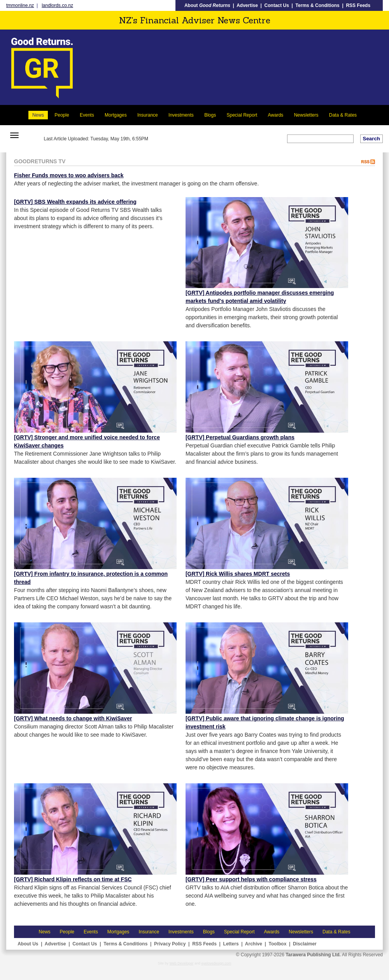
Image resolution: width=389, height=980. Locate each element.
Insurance (148, 115)
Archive (254, 944)
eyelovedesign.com (216, 963)
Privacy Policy (170, 944)
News (38, 115)
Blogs (210, 115)
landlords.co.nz (57, 5)
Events (87, 115)
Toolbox (278, 944)
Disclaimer (305, 944)
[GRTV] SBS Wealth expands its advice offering (75, 202)
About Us (28, 944)
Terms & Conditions (318, 5)
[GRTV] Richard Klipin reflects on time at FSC (73, 879)
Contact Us (277, 5)
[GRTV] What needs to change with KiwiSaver (73, 718)
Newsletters (306, 115)
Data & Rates (343, 115)
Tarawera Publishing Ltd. (313, 955)
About (207, 5)
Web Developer (182, 963)
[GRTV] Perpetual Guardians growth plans (240, 437)
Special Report (242, 115)
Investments (181, 115)
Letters (231, 944)
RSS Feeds (358, 5)
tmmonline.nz (20, 5)
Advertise (247, 5)
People (62, 115)
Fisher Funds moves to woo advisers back (69, 175)
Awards (276, 115)
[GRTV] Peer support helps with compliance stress (251, 879)
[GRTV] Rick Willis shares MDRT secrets (238, 574)
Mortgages (116, 115)
